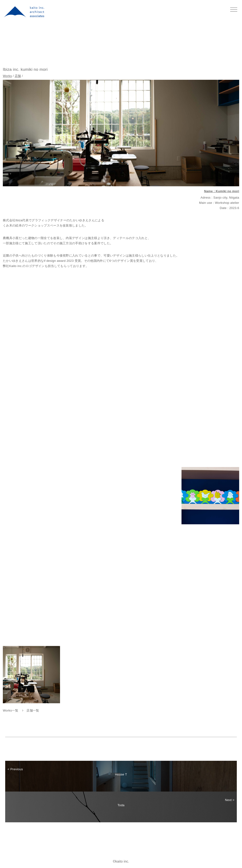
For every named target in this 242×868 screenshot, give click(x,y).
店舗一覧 (33, 710)
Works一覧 (11, 710)
